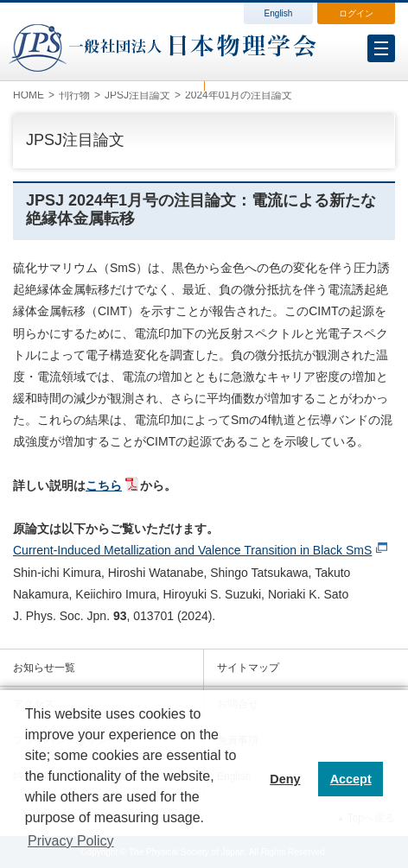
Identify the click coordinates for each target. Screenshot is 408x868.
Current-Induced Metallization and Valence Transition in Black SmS (192, 550)
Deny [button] (285, 779)
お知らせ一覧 (44, 668)
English (279, 13)
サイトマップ (248, 668)
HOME (29, 95)
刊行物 (74, 95)
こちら (104, 485)
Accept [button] (351, 779)
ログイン (356, 13)
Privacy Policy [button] (71, 841)
